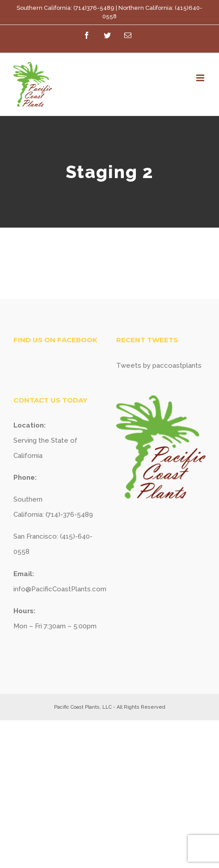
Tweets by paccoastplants (159, 365)
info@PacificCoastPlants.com (60, 589)
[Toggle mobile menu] (201, 78)
